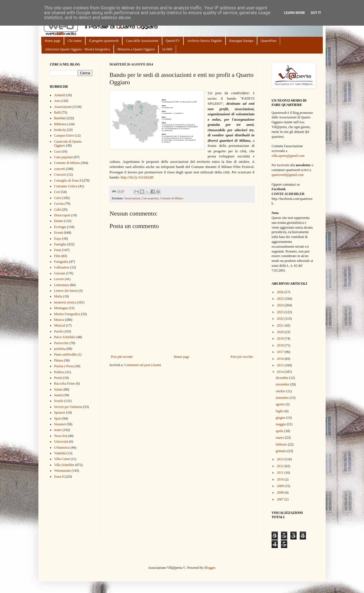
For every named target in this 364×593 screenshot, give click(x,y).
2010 (281, 479)
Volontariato (62, 471)
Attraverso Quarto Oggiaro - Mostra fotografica (77, 49)
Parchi (58, 331)
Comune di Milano (172, 198)
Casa (57, 151)
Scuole (59, 401)
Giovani (60, 273)
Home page (52, 41)
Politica (59, 372)
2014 (281, 372)
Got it (316, 13)
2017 (281, 352)
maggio (281, 424)
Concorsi (60, 175)
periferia (60, 349)
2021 (281, 325)
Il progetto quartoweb (104, 41)
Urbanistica (62, 448)
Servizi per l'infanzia (68, 407)
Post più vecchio (242, 357)
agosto (280, 404)
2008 (281, 493)
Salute (58, 389)
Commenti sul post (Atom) (143, 365)
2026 (281, 292)
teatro (58, 430)
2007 (281, 499)
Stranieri (60, 424)
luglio (280, 411)
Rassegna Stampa (241, 41)
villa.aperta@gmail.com (288, 156)
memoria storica (65, 302)
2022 (281, 319)
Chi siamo (75, 41)
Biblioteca (61, 124)
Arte (57, 101)
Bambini (60, 118)
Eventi (58, 233)
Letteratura (62, 285)
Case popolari (150, 198)
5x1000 (167, 49)
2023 (281, 312)
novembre (283, 384)
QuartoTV (173, 41)
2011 (281, 473)
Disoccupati (62, 215)
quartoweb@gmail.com (288, 175)
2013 (281, 459)
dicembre (282, 378)
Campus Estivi (64, 136)
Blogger (210, 568)
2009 (281, 486)
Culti (57, 210)
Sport (58, 418)
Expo (58, 239)
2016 (281, 359)
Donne (59, 221)
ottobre (281, 391)
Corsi (58, 198)
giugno (281, 418)
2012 (281, 466)
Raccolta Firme (65, 383)
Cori (57, 192)
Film (57, 256)
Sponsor (60, 413)
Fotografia (61, 262)
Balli (57, 112)
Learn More (295, 13)
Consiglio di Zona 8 (68, 180)
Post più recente (122, 357)
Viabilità (60, 453)
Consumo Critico (66, 186)
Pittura (59, 360)
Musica (59, 320)
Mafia (58, 296)
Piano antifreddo (65, 354)
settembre (283, 398)
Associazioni (132, 198)
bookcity (60, 130)
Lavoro (59, 279)
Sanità (58, 395)
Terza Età (60, 436)
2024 (281, 305)
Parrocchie (61, 343)
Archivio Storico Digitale (204, 41)
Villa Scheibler (64, 465)
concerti (60, 169)
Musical (60, 325)
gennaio (281, 451)
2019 (281, 338)
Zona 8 (59, 477)
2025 (281, 299)
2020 (281, 332)
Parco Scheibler (65, 337)
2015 (281, 365)
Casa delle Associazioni (142, 41)
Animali (60, 95)
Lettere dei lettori (66, 291)
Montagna (61, 308)
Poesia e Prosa (64, 366)
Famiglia (60, 244)
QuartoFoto (269, 41)
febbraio (282, 444)
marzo (280, 438)
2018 (281, 345)
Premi (58, 378)
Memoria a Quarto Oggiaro (136, 49)
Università (61, 442)
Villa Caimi (62, 459)
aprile (280, 431)
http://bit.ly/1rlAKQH (137, 177)
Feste (58, 250)
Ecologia (60, 227)
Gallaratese (62, 267)
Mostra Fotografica (67, 314)
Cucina (59, 204)
